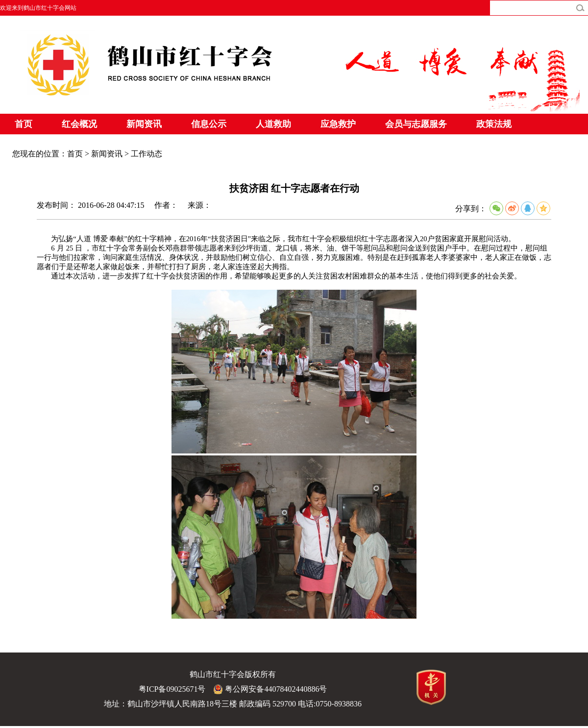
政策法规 (494, 124)
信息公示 (209, 124)
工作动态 (147, 154)
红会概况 (79, 124)
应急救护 (338, 124)
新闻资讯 (144, 124)
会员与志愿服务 (416, 124)
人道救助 (273, 124)
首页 (24, 124)
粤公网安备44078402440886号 (270, 689)
